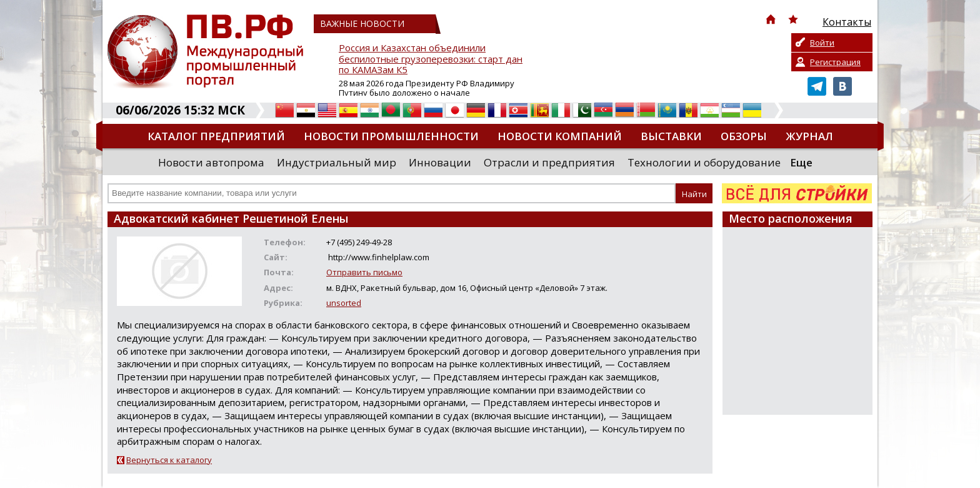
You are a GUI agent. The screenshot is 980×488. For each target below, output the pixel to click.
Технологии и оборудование (704, 162)
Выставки (671, 136)
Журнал (809, 136)
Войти (822, 43)
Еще (801, 162)
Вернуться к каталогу (169, 460)
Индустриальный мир (337, 162)
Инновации (440, 162)
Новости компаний (560, 136)
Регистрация (835, 62)
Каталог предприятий (216, 136)
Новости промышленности (391, 136)
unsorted (344, 303)
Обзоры (744, 136)
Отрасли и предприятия (549, 162)
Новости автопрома (211, 162)
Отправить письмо (364, 272)
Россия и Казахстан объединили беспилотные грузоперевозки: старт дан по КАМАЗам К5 (431, 59)
